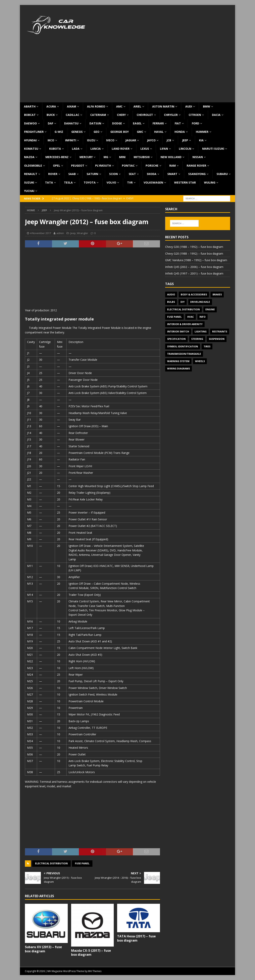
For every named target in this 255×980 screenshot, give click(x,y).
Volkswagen (153, 182)
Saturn (92, 174)
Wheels (200, 361)
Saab (72, 174)
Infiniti (71, 140)
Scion (113, 174)
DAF (51, 123)
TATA (49, 182)
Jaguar (131, 140)
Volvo (111, 182)
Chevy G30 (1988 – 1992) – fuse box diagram (194, 247)
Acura (51, 106)
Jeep (185, 140)
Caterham (98, 115)
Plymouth (103, 166)
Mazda (29, 157)
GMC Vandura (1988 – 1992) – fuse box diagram (196, 260)
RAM (173, 166)
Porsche (152, 166)
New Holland (171, 157)
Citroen (195, 115)
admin (60, 233)
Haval (159, 132)
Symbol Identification (183, 346)
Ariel (137, 106)
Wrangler (82, 233)
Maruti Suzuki (213, 149)
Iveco (110, 140)
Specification (176, 339)
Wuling (210, 182)
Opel (57, 166)
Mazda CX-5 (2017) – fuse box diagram (91, 953)
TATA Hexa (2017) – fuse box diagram (136, 938)
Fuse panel (82, 863)
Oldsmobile (33, 166)
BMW (207, 106)
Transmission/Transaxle (184, 354)
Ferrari (158, 123)
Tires (207, 346)
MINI (122, 157)
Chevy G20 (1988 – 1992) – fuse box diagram (194, 254)
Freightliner (34, 132)
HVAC (191, 317)
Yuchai (29, 191)
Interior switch (178, 332)
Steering (197, 339)
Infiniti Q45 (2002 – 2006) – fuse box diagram (194, 267)
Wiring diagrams (178, 369)
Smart (172, 174)
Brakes (217, 295)
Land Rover (121, 149)
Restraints (220, 332)
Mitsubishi (142, 157)
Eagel (137, 123)
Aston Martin (163, 106)
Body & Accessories (194, 295)
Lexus (145, 149)
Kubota (55, 149)
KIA (201, 140)
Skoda (152, 174)
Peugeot (78, 166)
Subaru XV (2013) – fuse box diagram (43, 949)
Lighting (201, 332)
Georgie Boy (120, 132)
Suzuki (29, 182)
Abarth (30, 106)
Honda (180, 132)
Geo (97, 132)
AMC (119, 106)
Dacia (216, 115)
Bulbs (171, 302)
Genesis (77, 132)
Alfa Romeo (96, 106)
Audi (189, 106)
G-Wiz (59, 132)
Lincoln (185, 149)
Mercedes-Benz (57, 157)
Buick (51, 115)
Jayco (151, 140)
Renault (31, 174)
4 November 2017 (41, 233)
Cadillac (73, 115)
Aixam (72, 106)
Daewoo (30, 123)
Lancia (96, 149)
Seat (132, 174)
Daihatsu (71, 123)
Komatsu (31, 149)
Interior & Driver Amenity (185, 324)
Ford (196, 123)
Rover (53, 174)
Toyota (90, 182)
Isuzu (91, 140)
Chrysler (171, 115)
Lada (76, 149)
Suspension (217, 339)
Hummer (202, 132)
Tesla (68, 182)
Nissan (198, 157)
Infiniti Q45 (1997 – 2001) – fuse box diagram (194, 273)
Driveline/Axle (200, 302)
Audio (171, 295)
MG (106, 157)
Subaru (222, 174)
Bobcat (30, 115)
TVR (130, 182)
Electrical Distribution (51, 863)
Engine (210, 309)
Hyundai (30, 140)
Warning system (178, 361)
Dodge (117, 123)
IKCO (51, 140)
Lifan (164, 149)
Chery (121, 115)
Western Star (185, 182)
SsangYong (197, 174)
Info (203, 317)
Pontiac (128, 166)
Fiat (178, 123)
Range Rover (196, 166)
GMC (140, 132)
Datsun (95, 123)
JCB (169, 140)
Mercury (86, 157)
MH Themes (95, 971)
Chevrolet (145, 115)
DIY (183, 302)
